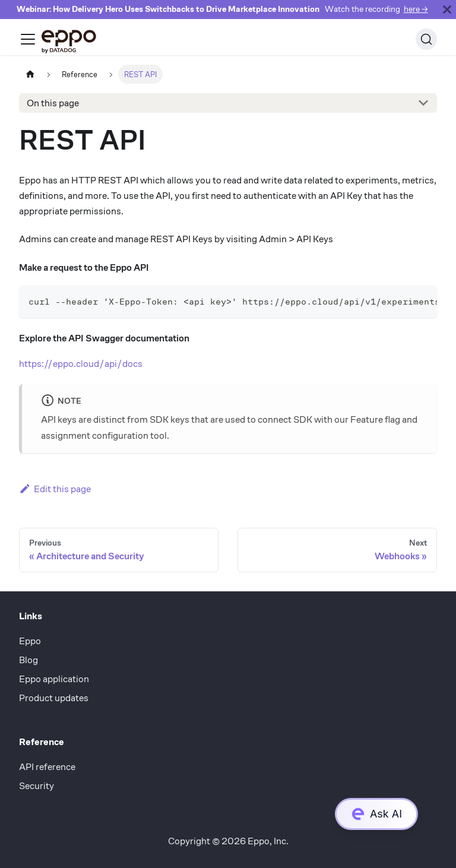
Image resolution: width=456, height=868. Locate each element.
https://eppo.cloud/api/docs (81, 364)
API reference (47, 767)
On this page (53, 103)
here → (416, 9)
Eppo (30, 641)
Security (37, 786)
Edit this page (55, 489)
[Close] (447, 9)
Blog (28, 660)
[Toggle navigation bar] (28, 39)
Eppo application (54, 679)
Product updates (54, 698)
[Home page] (30, 74)
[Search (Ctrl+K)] (426, 39)
